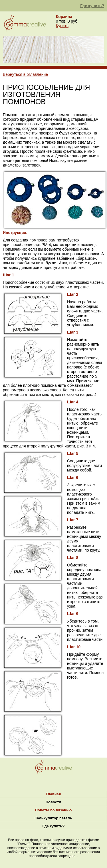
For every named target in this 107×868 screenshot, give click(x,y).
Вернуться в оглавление (25, 74)
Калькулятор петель (53, 818)
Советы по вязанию (53, 810)
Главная (53, 794)
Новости (53, 802)
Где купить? (92, 6)
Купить (62, 26)
